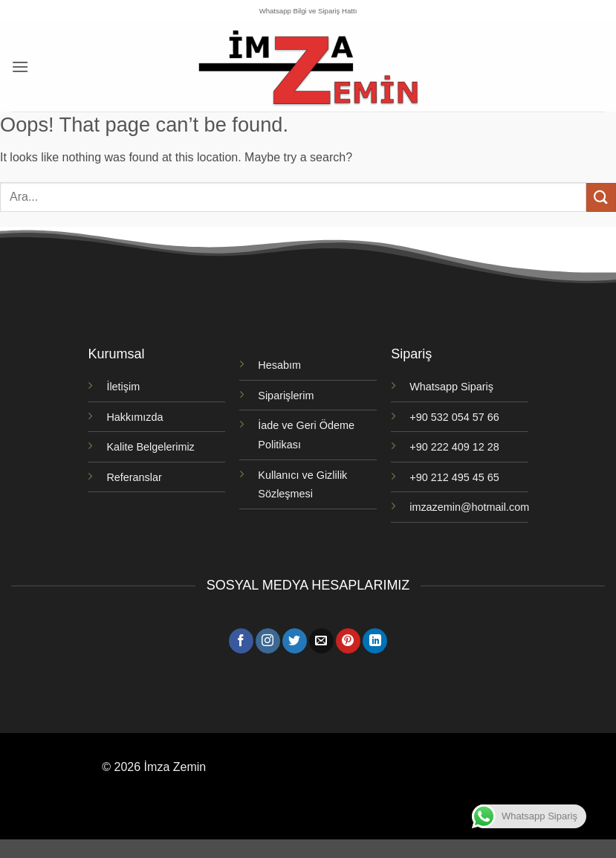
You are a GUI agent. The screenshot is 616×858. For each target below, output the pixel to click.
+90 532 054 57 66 (454, 417)
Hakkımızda (134, 417)
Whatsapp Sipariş (451, 387)
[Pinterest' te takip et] (348, 641)
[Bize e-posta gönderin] (321, 641)
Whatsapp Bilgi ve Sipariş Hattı (308, 11)
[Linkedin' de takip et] (375, 641)
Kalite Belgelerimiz (150, 447)
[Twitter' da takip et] (295, 641)
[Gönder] (601, 197)
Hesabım (279, 365)
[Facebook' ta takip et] (241, 641)
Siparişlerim (286, 396)
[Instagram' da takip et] (268, 641)
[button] (20, 67)
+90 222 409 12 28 (454, 447)
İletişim (123, 387)
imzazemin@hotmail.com (469, 507)
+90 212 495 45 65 (454, 477)
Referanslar (134, 477)
